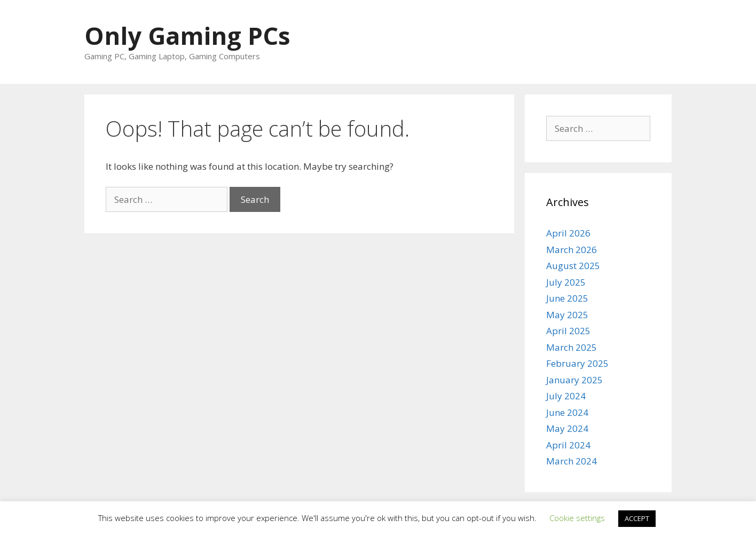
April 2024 (568, 445)
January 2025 (574, 380)
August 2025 (573, 266)
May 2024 (567, 428)
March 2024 (572, 461)
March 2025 (572, 347)
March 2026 (572, 250)
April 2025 (568, 331)
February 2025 (577, 363)
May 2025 (567, 315)
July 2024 (566, 396)
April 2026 (568, 233)
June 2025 (567, 298)
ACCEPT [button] (637, 518)
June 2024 (567, 412)
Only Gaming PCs (187, 36)
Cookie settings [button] (577, 518)
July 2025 (566, 282)
